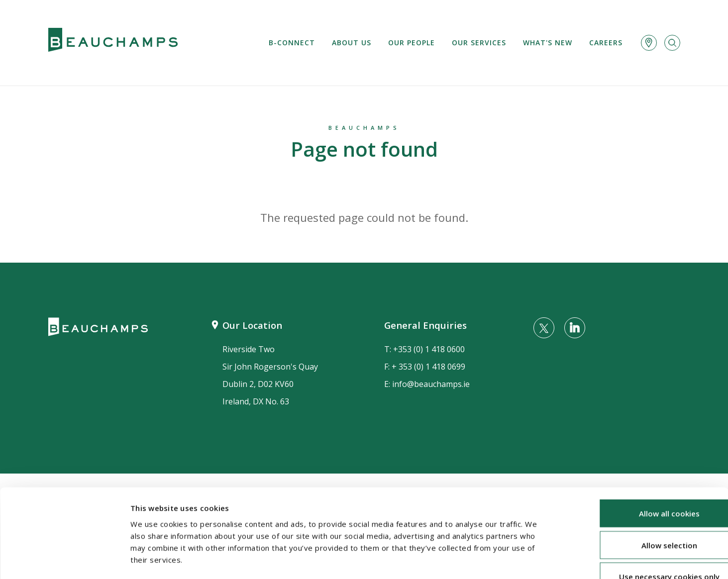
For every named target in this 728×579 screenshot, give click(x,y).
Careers (606, 43)
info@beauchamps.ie (431, 384)
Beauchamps (364, 128)
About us (352, 43)
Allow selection (645, 483)
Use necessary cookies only (645, 514)
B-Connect (292, 43)
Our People (412, 43)
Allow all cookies (645, 451)
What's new (548, 43)
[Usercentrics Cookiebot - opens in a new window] (64, 560)
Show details (528, 560)
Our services (479, 43)
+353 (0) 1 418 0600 (429, 349)
